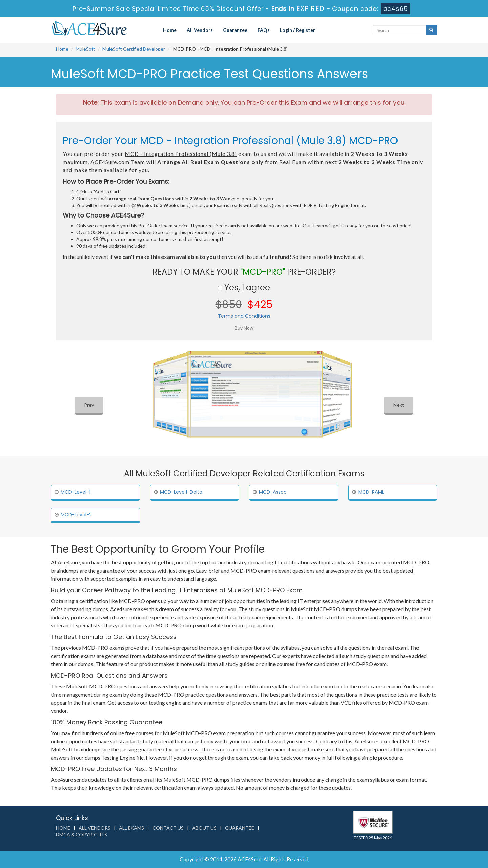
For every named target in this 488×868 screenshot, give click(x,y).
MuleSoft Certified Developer (134, 49)
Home (170, 30)
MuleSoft (85, 49)
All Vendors (200, 30)
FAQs (264, 30)
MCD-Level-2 (76, 515)
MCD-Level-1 (76, 492)
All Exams (131, 828)
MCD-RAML (371, 492)
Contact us (168, 828)
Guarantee (235, 30)
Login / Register (298, 30)
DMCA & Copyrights (82, 835)
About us (204, 828)
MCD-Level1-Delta (181, 492)
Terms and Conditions (244, 316)
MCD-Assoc (273, 492)
